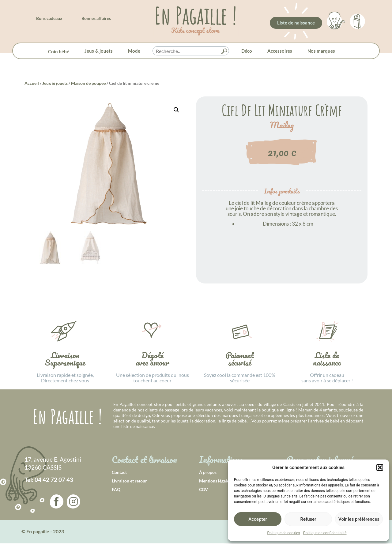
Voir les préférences (359, 519)
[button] (380, 467)
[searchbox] (191, 51)
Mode (134, 51)
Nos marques (321, 51)
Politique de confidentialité (325, 533)
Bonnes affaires (96, 18)
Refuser (308, 519)
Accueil (32, 83)
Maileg (282, 125)
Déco (247, 51)
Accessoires (280, 51)
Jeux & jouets (99, 51)
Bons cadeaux (49, 18)
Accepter (258, 519)
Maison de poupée (88, 83)
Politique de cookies (284, 533)
